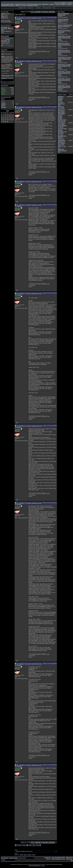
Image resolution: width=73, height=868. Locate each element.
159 (53, 12)
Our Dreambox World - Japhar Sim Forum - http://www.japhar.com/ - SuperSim (25, 4)
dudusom (4, 78)
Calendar (38, 8)
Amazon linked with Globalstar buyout (63, 20)
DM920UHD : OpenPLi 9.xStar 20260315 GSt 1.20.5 (64, 73)
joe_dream (4, 28)
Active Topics (46, 8)
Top (17, 58)
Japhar (25, 855)
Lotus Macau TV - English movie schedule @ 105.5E (62, 125)
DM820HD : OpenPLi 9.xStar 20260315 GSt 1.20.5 (64, 52)
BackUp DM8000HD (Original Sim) (63, 14)
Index (29, 845)
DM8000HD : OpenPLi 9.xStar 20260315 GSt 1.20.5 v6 (64, 87)
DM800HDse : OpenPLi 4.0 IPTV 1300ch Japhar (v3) (62, 143)
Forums (52, 4)
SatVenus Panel (62, 129)
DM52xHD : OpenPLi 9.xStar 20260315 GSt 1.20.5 (64, 45)
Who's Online (5, 36)
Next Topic (37, 845)
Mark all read (13, 858)
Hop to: (16, 850)
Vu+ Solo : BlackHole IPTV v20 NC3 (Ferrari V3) (62, 137)
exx (9, 27)
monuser (4, 107)
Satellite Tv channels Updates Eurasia (61, 99)
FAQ (54, 8)
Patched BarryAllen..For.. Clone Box (62, 132)
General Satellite (60, 4)
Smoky (3, 106)
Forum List (30, 8)
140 (39, 12)
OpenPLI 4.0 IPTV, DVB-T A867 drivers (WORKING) (61, 112)
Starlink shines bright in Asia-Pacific (64, 31)
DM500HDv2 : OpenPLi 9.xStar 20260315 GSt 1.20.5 (64, 38)
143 (46, 12)
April (7, 111)
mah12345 (4, 27)
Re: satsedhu (18, 19)
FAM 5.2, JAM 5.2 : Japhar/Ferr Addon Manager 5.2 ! (62, 149)
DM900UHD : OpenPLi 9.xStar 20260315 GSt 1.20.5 (64, 80)
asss (2, 30)
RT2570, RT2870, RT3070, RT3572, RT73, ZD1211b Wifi (62, 118)
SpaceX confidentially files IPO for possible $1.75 (65, 26)
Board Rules (5, 858)
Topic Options (20, 14)
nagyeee (10, 28)
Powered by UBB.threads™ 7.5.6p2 (36, 866)
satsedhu (29, 855)
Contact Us (48, 858)
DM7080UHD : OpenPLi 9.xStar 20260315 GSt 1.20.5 (64, 66)
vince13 (7, 39)
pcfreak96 (4, 41)
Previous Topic (20, 845)
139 (36, 12)
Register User (22, 8)
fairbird (22, 855)
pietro (3, 54)
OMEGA (4, 104)
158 (50, 12)
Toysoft (34, 855)
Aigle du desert (6, 76)
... (35, 12)
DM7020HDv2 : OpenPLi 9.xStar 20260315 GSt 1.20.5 (65, 59)
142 (44, 12)
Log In (70, 3)
